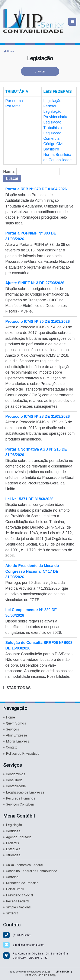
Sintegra (11, 913)
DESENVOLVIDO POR (37, 975)
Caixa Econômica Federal (23, 865)
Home (9, 51)
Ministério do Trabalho (21, 883)
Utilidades (12, 855)
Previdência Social (18, 895)
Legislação (13, 825)
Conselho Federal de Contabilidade (30, 871)
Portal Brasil (13, 889)
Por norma (14, 101)
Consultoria (13, 780)
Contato (10, 747)
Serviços (11, 729)
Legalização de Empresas (24, 792)
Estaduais (12, 849)
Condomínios (14, 774)
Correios (11, 877)
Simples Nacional (17, 907)
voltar (40, 71)
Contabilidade (15, 786)
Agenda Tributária (17, 837)
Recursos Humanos (19, 798)
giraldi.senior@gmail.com (29, 945)
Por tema (13, 106)
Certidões (12, 831)
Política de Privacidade (21, 754)
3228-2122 (22, 935)
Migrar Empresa (16, 741)
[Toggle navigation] (72, 22)
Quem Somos (15, 723)
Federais (11, 843)
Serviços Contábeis (19, 804)
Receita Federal (16, 901)
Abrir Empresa (15, 735)
